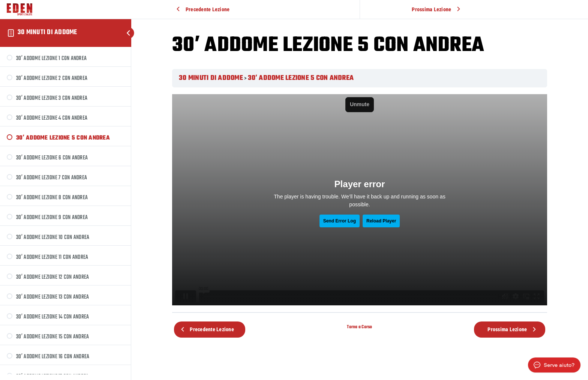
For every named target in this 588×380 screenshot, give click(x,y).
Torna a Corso (359, 327)
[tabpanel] (360, 200)
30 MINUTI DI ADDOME (47, 32)
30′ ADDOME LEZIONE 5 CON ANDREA (301, 78)
